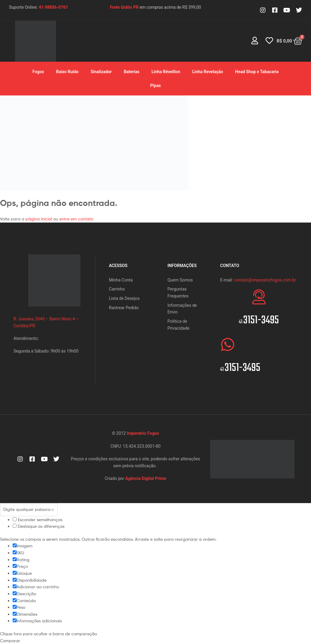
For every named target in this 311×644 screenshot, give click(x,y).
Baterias (132, 72)
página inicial (39, 219)
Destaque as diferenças (39, 526)
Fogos (38, 72)
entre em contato (76, 219)
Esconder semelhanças (37, 520)
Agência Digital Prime (146, 478)
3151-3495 (259, 320)
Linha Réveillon (166, 72)
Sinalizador (101, 72)
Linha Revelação (208, 72)
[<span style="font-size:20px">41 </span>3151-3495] (259, 297)
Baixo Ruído (67, 72)
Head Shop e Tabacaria (257, 72)
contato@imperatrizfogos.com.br (265, 280)
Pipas (155, 86)
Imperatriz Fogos (143, 433)
